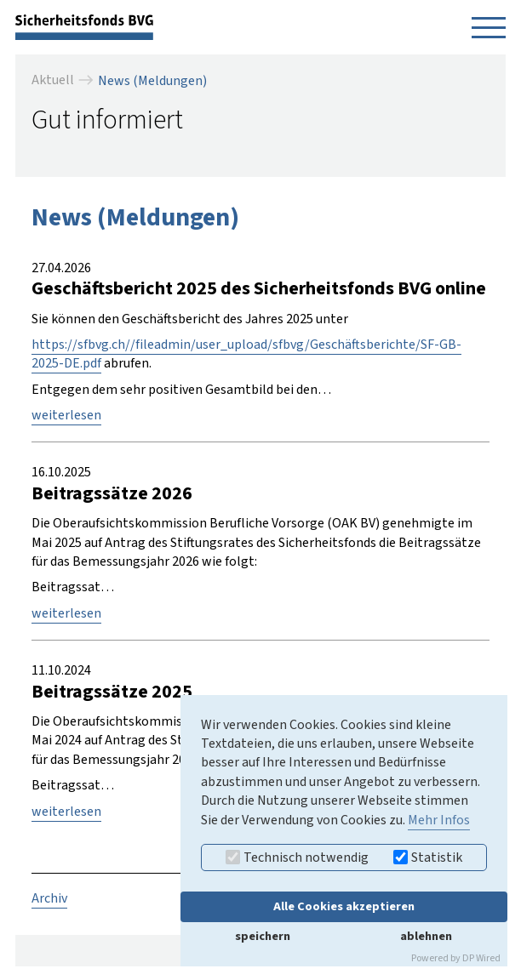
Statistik (428, 857)
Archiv (49, 898)
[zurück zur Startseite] (84, 26)
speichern (263, 936)
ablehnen (426, 936)
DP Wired (481, 958)
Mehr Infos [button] (439, 820)
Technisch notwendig (297, 857)
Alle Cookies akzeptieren (344, 906)
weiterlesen (66, 415)
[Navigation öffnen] (489, 27)
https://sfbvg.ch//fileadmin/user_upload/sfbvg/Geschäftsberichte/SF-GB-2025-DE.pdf (246, 354)
